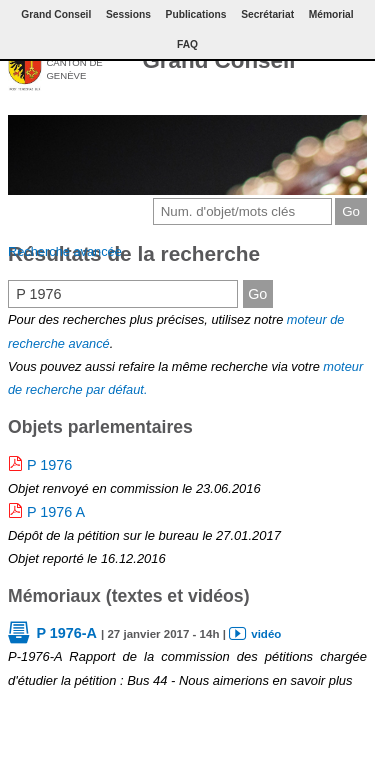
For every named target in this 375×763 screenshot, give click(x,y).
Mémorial (331, 14)
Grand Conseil (218, 60)
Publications (196, 14)
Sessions (128, 14)
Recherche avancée (65, 251)
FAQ (187, 44)
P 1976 (49, 465)
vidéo (266, 634)
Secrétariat (267, 14)
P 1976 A (56, 512)
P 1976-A (66, 633)
